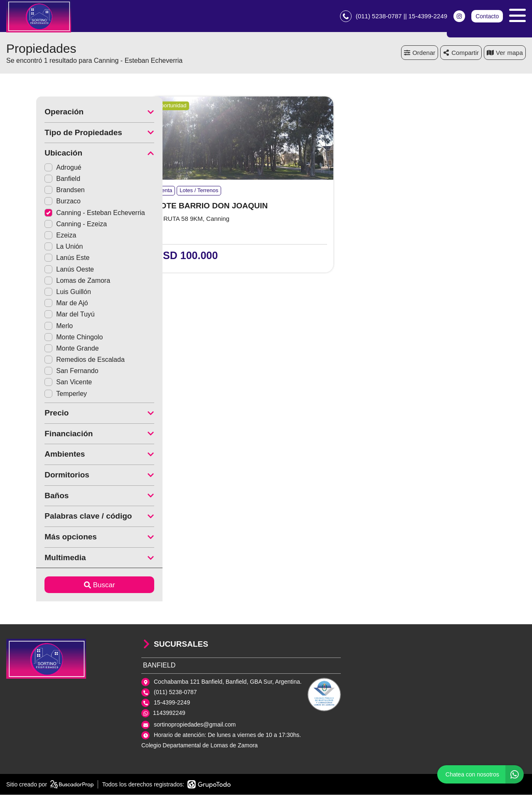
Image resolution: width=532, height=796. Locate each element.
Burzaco (33, 202)
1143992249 (169, 714)
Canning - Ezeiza (46, 225)
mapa (505, 54)
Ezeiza (30, 236)
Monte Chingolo (44, 338)
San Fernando (41, 372)
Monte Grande (42, 350)
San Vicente (38, 383)
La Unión (34, 248)
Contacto (487, 17)
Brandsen (35, 191)
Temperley (36, 395)
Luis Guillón (38, 293)
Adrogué (33, 169)
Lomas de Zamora (47, 282)
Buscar (70, 586)
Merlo (29, 327)
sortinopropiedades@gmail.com (195, 726)
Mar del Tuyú (39, 315)
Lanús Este (37, 259)
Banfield (32, 180)
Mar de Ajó (36, 304)
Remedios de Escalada (55, 361)
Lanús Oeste (39, 271)
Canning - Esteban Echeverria (65, 214)
